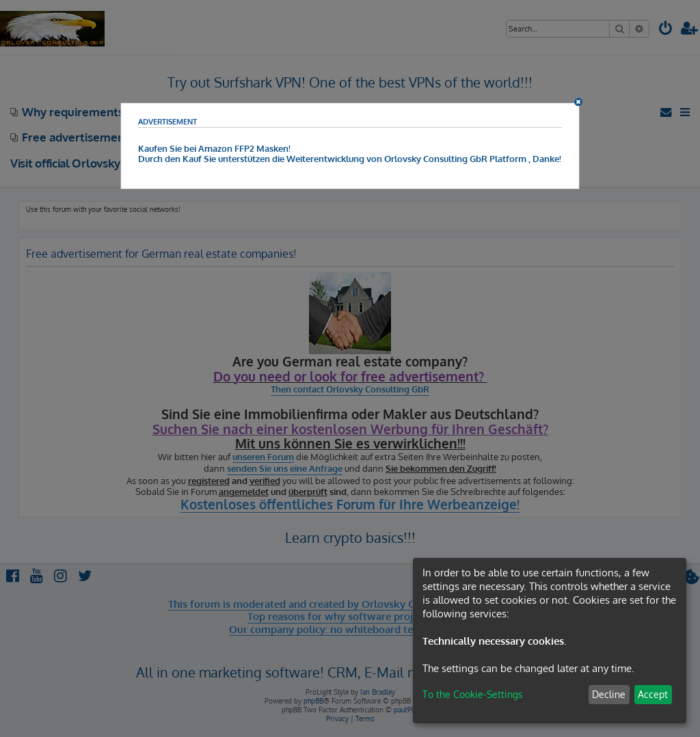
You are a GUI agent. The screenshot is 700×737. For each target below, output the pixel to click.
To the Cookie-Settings (473, 694)
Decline (609, 694)
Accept (653, 694)
